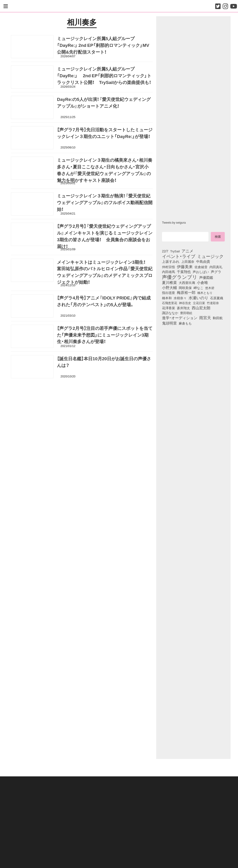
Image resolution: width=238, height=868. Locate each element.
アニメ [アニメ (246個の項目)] (187, 251)
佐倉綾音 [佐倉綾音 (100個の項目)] (201, 267)
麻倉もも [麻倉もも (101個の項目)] (185, 323)
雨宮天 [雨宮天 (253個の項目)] (205, 318)
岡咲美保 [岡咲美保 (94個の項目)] (185, 288)
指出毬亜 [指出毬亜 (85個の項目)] (169, 293)
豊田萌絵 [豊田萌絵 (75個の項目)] (186, 313)
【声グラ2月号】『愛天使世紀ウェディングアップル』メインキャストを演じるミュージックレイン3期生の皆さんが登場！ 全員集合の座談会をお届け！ (105, 237)
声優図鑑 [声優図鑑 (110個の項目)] (206, 277)
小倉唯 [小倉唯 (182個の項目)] (202, 282)
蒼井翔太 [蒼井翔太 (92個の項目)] (183, 308)
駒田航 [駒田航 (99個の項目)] (218, 318)
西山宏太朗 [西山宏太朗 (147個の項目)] (201, 308)
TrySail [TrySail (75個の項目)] (175, 251)
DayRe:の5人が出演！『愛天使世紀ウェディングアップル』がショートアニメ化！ (104, 104)
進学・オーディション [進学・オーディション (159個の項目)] (180, 318)
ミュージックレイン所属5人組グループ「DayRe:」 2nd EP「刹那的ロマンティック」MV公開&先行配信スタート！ (103, 46)
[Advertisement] (82, 404)
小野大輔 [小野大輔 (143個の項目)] (169, 288)
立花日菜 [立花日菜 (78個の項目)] (199, 303)
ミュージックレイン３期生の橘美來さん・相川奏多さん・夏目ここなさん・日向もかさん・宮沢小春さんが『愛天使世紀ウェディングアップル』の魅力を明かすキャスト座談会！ (105, 171)
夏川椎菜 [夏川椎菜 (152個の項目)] (169, 283)
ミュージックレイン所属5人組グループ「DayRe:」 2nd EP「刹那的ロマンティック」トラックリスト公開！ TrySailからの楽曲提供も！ (104, 77)
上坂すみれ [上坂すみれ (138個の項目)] (171, 261)
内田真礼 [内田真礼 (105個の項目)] (216, 267)
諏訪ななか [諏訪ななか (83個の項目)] (170, 313)
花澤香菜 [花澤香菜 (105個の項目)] (169, 308)
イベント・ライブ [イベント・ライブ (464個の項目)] (179, 256)
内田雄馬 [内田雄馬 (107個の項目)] (169, 272)
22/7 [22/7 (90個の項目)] (165, 251)
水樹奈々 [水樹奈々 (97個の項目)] (180, 298)
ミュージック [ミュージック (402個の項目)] (210, 256)
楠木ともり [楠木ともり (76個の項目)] (205, 293)
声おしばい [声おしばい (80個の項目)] (201, 272)
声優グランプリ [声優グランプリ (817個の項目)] (180, 277)
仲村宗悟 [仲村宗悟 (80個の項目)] (169, 267)
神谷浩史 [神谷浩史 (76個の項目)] (185, 303)
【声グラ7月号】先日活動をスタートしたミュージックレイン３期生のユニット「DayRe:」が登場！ (106, 134)
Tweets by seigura (174, 222)
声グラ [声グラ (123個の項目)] (216, 272)
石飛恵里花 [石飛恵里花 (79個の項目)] (170, 303)
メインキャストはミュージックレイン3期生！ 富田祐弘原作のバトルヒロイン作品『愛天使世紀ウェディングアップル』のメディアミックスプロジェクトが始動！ (105, 273)
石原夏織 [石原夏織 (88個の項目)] (217, 298)
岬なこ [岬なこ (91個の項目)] (198, 288)
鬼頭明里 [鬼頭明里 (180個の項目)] (169, 323)
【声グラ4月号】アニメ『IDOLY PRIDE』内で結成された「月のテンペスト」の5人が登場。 (104, 302)
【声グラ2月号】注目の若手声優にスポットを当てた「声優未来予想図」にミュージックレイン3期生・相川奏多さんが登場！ (105, 336)
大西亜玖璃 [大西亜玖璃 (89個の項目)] (187, 283)
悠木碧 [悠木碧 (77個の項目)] (210, 288)
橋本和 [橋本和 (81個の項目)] (167, 298)
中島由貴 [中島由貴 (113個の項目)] (203, 261)
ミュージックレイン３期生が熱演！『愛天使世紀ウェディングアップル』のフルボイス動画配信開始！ (105, 203)
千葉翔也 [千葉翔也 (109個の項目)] (184, 272)
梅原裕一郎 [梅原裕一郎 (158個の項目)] (186, 293)
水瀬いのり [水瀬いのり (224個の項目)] (198, 298)
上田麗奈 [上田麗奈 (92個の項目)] (188, 261)
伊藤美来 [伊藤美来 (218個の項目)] (185, 267)
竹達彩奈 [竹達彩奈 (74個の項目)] (213, 303)
